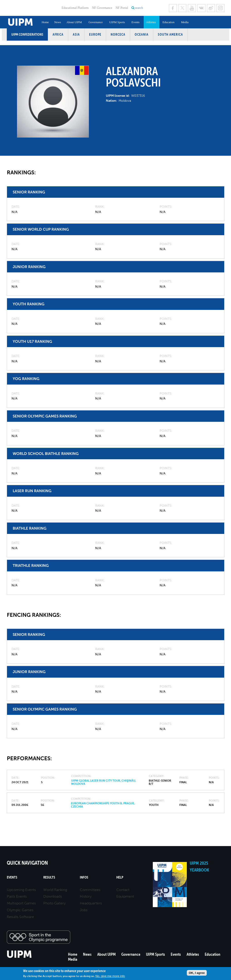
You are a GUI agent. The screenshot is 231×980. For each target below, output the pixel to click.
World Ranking (55, 890)
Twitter (182, 8)
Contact (123, 890)
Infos (84, 877)
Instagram (220, 8)
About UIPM (74, 22)
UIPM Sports (117, 22)
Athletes (151, 22)
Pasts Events (17, 896)
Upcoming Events (21, 890)
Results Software (20, 917)
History (86, 896)
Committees (90, 890)
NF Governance (102, 8)
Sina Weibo (211, 8)
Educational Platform (75, 8)
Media (185, 22)
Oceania (142, 34)
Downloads (53, 896)
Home (45, 22)
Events (135, 22)
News (58, 22)
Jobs (84, 910)
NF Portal (122, 8)
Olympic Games (20, 910)
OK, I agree (197, 973)
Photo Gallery (55, 903)
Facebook (173, 8)
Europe (95, 34)
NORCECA (118, 34)
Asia (76, 34)
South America (170, 34)
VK (201, 8)
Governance (96, 22)
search (139, 8)
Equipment (125, 896)
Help (120, 877)
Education (169, 22)
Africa (58, 34)
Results (49, 877)
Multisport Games (21, 903)
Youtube (192, 8)
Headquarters (91, 903)
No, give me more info (110, 976)
